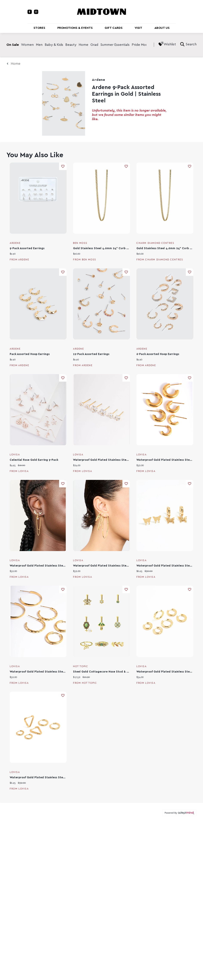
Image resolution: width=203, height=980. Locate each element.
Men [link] (39, 45)
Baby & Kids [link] (54, 45)
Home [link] (83, 45)
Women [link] (27, 45)
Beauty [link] (71, 45)
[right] (150, 45)
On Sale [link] (13, 45)
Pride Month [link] (141, 45)
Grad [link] (94, 45)
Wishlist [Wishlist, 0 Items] (167, 44)
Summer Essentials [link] (115, 45)
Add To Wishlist (63, 166)
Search (188, 44)
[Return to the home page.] (102, 11)
